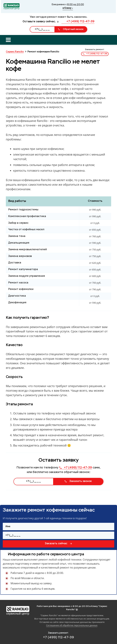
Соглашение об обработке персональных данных (72, 625)
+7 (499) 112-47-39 (78, 21)
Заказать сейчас (59, 544)
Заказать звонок (78, 481)
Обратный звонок (71, 29)
